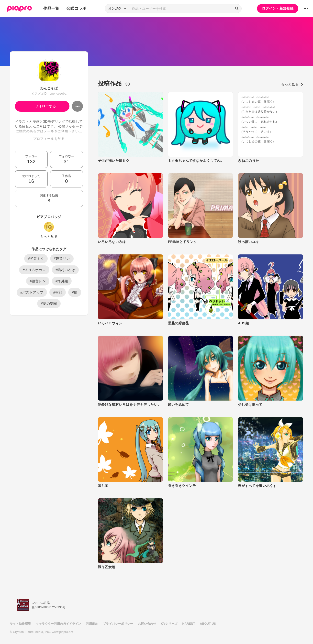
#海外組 (62, 281)
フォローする (42, 106)
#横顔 (58, 292)
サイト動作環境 (20, 624)
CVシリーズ (169, 624)
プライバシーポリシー (118, 624)
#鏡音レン (38, 281)
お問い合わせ (147, 624)
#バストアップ (32, 292)
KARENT (189, 624)
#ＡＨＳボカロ (34, 270)
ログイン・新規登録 (278, 8)
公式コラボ (77, 8)
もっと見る (49, 237)
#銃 (75, 292)
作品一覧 (51, 8)
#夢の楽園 (49, 304)
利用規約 (92, 624)
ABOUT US (208, 624)
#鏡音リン (62, 259)
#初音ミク (36, 259)
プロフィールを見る (49, 139)
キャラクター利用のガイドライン (58, 624)
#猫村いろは (65, 270)
